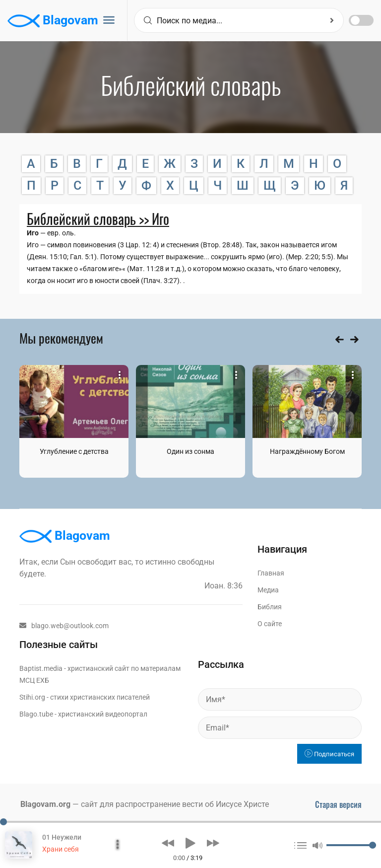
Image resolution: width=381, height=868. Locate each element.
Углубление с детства (74, 451)
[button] (168, 843)
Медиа (268, 590)
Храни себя (61, 849)
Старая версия (338, 804)
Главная (271, 573)
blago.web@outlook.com (64, 626)
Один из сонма (190, 451)
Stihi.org (32, 697)
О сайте (270, 624)
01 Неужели (62, 837)
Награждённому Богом (307, 451)
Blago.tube (36, 714)
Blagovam (53, 21)
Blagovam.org (45, 804)
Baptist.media (41, 668)
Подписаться (329, 754)
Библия (270, 607)
